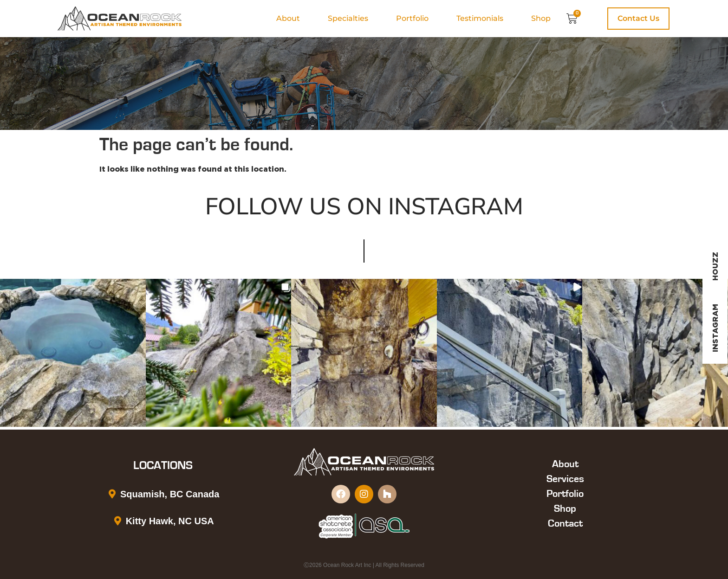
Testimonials (480, 18)
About (288, 18)
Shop (541, 18)
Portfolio (412, 18)
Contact (565, 523)
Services (565, 479)
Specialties (348, 18)
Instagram (715, 328)
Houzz (715, 266)
